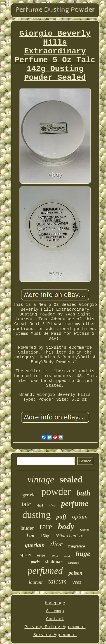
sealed (71, 479)
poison (75, 573)
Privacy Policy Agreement (55, 627)
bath (84, 493)
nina (52, 506)
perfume (75, 503)
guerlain (35, 545)
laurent (36, 582)
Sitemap (55, 611)
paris (35, 562)
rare (46, 526)
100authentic (69, 536)
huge (83, 554)
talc (26, 504)
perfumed (45, 571)
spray (26, 554)
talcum (58, 581)
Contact (55, 619)
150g (45, 536)
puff (61, 517)
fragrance (77, 546)
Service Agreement (55, 635)
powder (56, 492)
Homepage (55, 603)
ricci (40, 506)
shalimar (54, 562)
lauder (27, 528)
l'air (31, 535)
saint (67, 556)
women (85, 530)
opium (80, 516)
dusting (36, 515)
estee (41, 555)
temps (55, 555)
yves (77, 582)
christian (74, 563)
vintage (41, 479)
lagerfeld (28, 495)
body (66, 526)
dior (56, 544)
